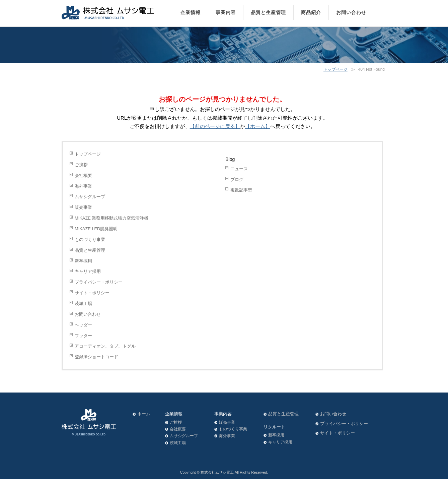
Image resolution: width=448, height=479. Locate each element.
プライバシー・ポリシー (99, 282)
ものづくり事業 (90, 239)
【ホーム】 (258, 126)
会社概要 (83, 175)
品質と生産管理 (90, 250)
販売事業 (83, 207)
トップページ (335, 69)
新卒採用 (83, 261)
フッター (83, 336)
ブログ (237, 179)
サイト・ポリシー (92, 293)
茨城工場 (83, 304)
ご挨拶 (81, 165)
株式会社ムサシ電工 (217, 472)
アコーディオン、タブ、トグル (105, 346)
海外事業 (83, 186)
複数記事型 (241, 190)
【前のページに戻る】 (215, 126)
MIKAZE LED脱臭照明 (96, 229)
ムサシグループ (90, 197)
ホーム (144, 414)
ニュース (239, 169)
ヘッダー (83, 325)
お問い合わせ (88, 314)
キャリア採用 (88, 271)
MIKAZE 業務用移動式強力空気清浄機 (111, 218)
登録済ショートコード (96, 357)
